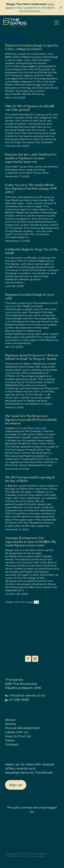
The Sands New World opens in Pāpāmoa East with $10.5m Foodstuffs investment (31, 420)
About (10, 720)
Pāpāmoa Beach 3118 (23, 688)
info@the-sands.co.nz (27, 695)
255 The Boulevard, (21, 684)
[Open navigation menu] (57, 22)
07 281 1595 (19, 700)
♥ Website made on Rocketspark (28, 855)
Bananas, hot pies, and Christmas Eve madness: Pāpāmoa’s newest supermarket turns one (31, 158)
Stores (11, 724)
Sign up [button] (16, 785)
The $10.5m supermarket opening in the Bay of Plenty (30, 479)
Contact (12, 744)
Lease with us (17, 732)
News (10, 740)
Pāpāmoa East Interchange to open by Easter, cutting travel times (32, 47)
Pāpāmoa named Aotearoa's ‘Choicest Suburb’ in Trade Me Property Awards (32, 357)
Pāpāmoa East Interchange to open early (30, 296)
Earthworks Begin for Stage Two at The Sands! (32, 251)
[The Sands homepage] (28, 22)
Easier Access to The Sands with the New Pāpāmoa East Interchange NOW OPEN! (31, 189)
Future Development (23, 728)
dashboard (38, 854)
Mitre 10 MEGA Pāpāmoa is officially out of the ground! (30, 108)
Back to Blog (14, 38)
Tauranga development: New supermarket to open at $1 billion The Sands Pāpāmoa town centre (31, 542)
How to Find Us (18, 736)
